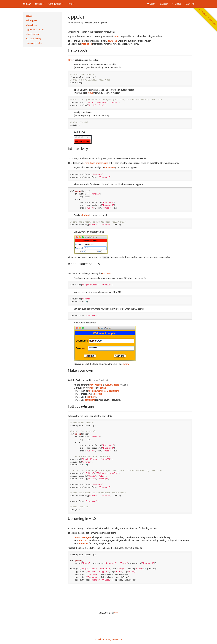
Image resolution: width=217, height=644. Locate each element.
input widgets (96, 385)
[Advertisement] (109, 624)
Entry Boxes (110, 168)
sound (103, 388)
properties (83, 543)
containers (90, 400)
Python (117, 36)
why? (116, 612)
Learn (151, 4)
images (92, 388)
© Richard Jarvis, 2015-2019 (109, 639)
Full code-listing (33, 39)
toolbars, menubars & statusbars (104, 391)
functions (83, 540)
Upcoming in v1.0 (34, 43)
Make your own (33, 34)
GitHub (177, 4)
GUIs (70, 60)
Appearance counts (35, 30)
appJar (27, 4)
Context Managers (83, 537)
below (126, 364)
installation (87, 44)
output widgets (112, 385)
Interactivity (31, 25)
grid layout (91, 397)
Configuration (56, 4)
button (86, 215)
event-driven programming (96, 163)
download (112, 41)
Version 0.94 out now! (208, 17)
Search (190, 4)
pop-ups (98, 394)
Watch (164, 4)
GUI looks (107, 274)
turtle (90, 93)
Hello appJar (32, 21)
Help (71, 4)
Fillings (40, 4)
